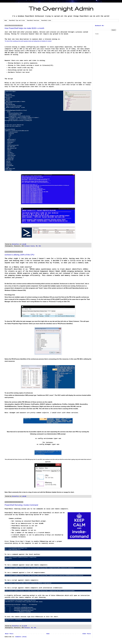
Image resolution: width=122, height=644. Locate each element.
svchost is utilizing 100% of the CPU (19, 255)
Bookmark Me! (100, 26)
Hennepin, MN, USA (30, 628)
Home (6, 21)
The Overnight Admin (61, 8)
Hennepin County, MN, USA (33, 246)
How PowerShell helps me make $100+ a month (24, 28)
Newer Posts (9, 634)
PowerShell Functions (33, 21)
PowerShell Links (46, 21)
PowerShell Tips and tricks (17, 21)
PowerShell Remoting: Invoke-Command (21, 505)
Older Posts (87, 634)
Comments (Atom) (21, 637)
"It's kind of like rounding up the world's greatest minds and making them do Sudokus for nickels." (28, 41)
